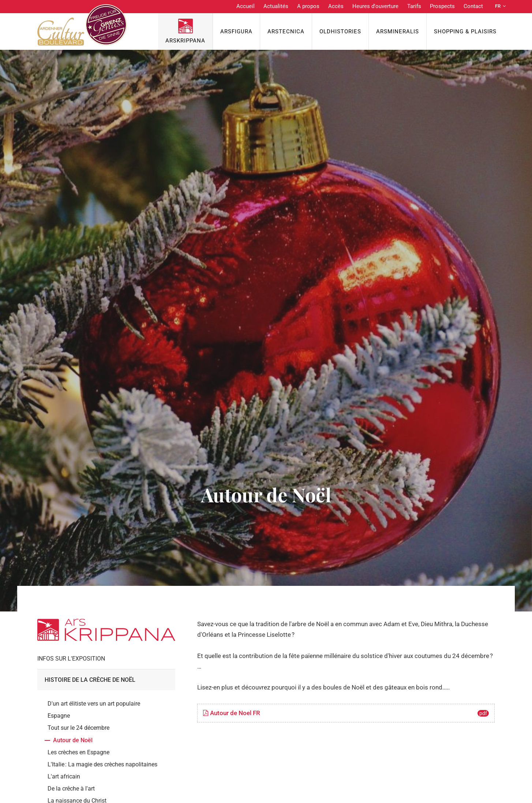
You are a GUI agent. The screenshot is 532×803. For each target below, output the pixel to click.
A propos (308, 6)
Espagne (59, 716)
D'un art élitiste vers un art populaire (94, 704)
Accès (336, 6)
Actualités (276, 6)
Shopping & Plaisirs (465, 31)
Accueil (246, 6)
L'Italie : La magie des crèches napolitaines (102, 764)
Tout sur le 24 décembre (78, 728)
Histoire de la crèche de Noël (90, 680)
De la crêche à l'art (71, 789)
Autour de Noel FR (346, 713)
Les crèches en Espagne (78, 752)
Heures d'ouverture (375, 6)
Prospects (442, 6)
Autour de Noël (73, 740)
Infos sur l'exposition (71, 659)
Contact (473, 6)
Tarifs (414, 6)
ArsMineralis (398, 31)
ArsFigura (236, 31)
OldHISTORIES (340, 31)
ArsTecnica (286, 31)
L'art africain (64, 776)
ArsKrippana (185, 41)
